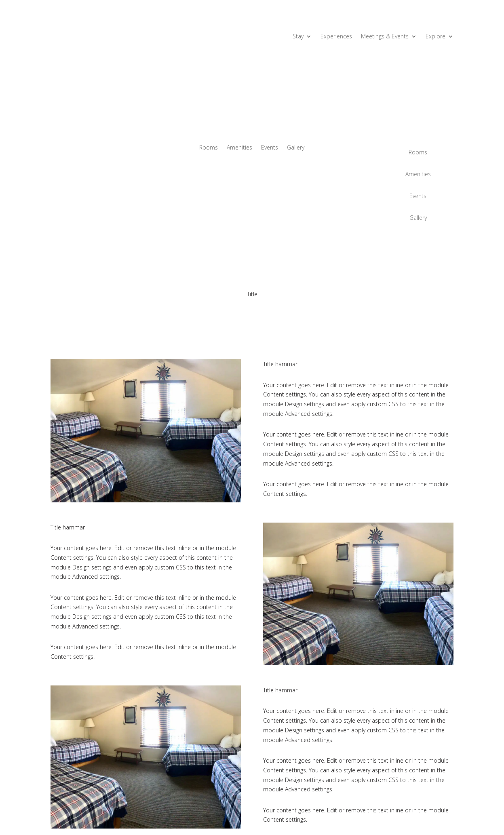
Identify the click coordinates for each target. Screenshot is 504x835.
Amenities (239, 148)
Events (270, 148)
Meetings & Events (385, 37)
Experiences (336, 37)
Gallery (296, 148)
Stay (298, 37)
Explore (435, 37)
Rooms (209, 148)
